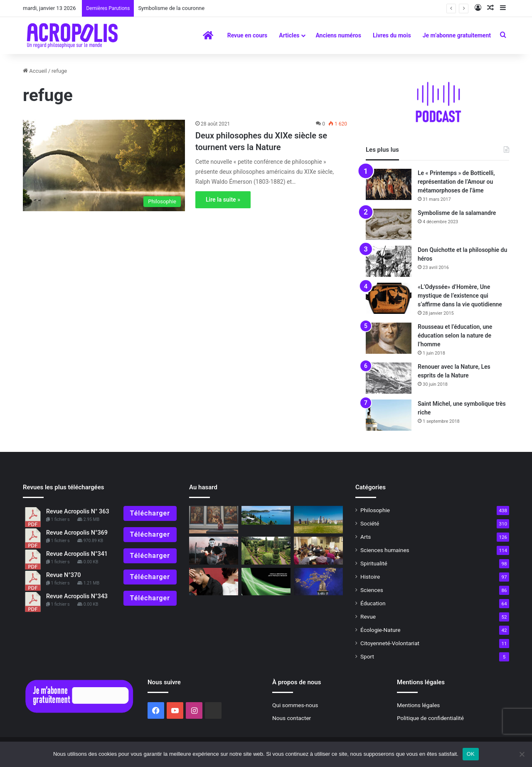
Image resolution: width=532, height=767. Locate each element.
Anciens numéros (338, 35)
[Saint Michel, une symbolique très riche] (389, 415)
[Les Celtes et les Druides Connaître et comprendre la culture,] (318, 520)
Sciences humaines (385, 550)
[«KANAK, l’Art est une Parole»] (266, 515)
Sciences (372, 590)
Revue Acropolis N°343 (77, 596)
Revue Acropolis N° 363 (78, 512)
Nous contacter (292, 718)
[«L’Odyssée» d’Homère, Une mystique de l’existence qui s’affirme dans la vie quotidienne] (389, 298)
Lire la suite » (223, 200)
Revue (368, 617)
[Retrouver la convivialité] (214, 582)
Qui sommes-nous (295, 705)
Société (370, 523)
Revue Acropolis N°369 (77, 533)
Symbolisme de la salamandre (457, 213)
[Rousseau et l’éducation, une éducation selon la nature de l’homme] (389, 338)
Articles (289, 35)
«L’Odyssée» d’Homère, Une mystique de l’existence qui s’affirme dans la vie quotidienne (460, 296)
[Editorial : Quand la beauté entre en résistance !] (214, 520)
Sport (367, 656)
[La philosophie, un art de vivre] (266, 582)
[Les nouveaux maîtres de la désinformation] (214, 551)
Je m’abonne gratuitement (457, 35)
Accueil (35, 71)
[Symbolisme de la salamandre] (389, 224)
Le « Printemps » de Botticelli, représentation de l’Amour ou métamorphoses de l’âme (456, 182)
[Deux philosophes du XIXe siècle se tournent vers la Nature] (104, 165)
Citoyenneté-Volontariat (390, 643)
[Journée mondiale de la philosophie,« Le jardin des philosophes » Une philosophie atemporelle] (318, 551)
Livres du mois (392, 35)
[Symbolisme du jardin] (266, 551)
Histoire (370, 577)
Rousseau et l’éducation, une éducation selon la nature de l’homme (455, 335)
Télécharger (150, 513)
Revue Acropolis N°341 (77, 554)
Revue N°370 (63, 575)
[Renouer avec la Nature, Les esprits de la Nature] (389, 378)
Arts (366, 537)
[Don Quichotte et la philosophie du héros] (389, 261)
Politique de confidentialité (430, 718)
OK (471, 754)
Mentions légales (418, 705)
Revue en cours (248, 35)
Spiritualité (374, 563)
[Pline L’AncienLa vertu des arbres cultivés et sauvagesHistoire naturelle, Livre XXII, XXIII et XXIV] (318, 582)
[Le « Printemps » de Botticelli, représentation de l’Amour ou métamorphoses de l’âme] (389, 184)
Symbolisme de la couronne (171, 8)
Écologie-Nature (380, 630)
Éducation (373, 603)
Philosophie (375, 510)
